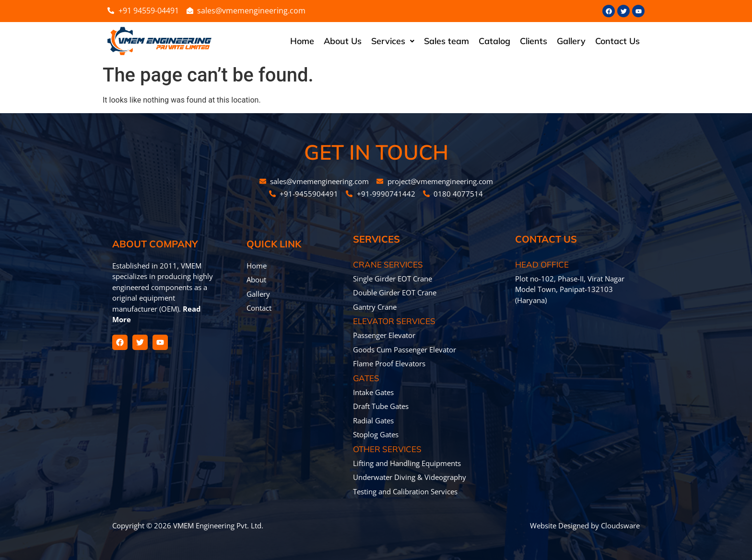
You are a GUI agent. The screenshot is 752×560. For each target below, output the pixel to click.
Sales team (446, 41)
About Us (343, 41)
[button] (393, 41)
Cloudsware (620, 525)
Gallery (571, 41)
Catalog (494, 41)
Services (393, 41)
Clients (534, 41)
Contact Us (617, 41)
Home (302, 41)
